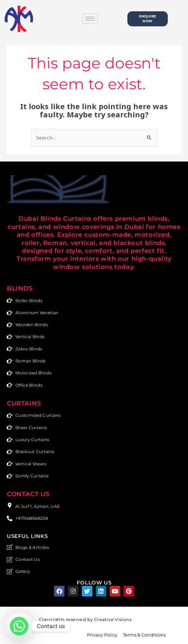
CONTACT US (28, 492)
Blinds (20, 288)
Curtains (24, 402)
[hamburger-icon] (90, 19)
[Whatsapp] (19, 626)
